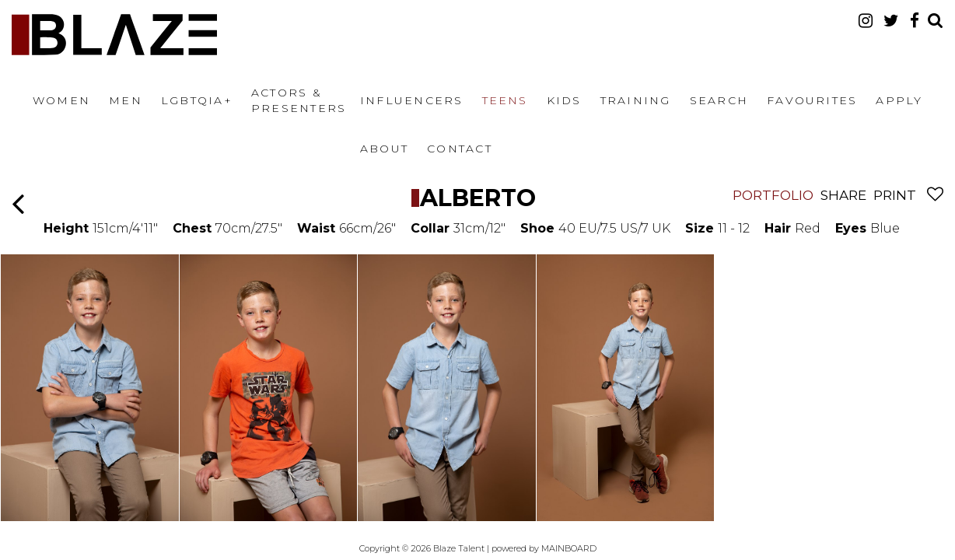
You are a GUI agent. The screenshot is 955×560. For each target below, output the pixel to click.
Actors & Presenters (299, 100)
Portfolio (773, 195)
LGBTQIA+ (197, 100)
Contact (460, 149)
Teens (505, 100)
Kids (564, 100)
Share (843, 195)
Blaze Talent (114, 35)
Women (61, 100)
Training (636, 100)
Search (719, 100)
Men (126, 100)
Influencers (412, 100)
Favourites (812, 100)
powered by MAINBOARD (544, 548)
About (384, 149)
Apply (899, 100)
